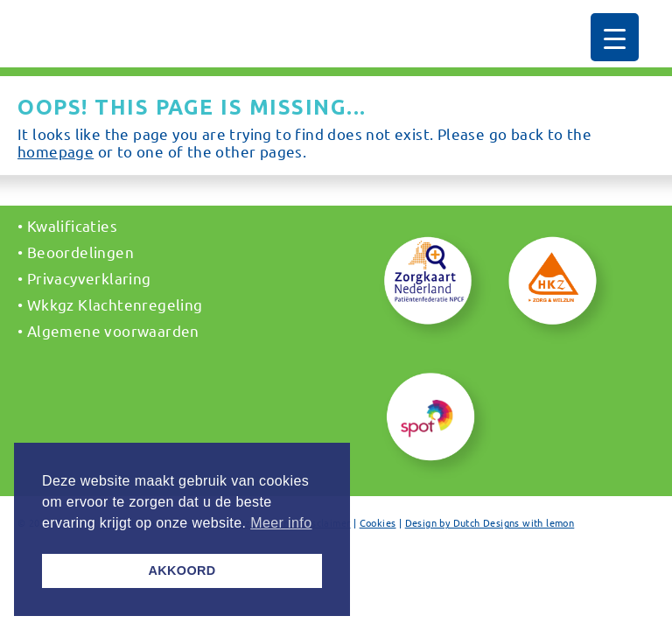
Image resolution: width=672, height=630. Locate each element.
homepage (56, 151)
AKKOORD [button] (182, 570)
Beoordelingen (80, 252)
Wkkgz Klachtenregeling (115, 304)
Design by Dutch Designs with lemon (490, 522)
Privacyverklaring (89, 278)
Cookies (378, 522)
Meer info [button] (281, 523)
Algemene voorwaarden (113, 330)
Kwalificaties (72, 225)
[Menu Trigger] (615, 37)
